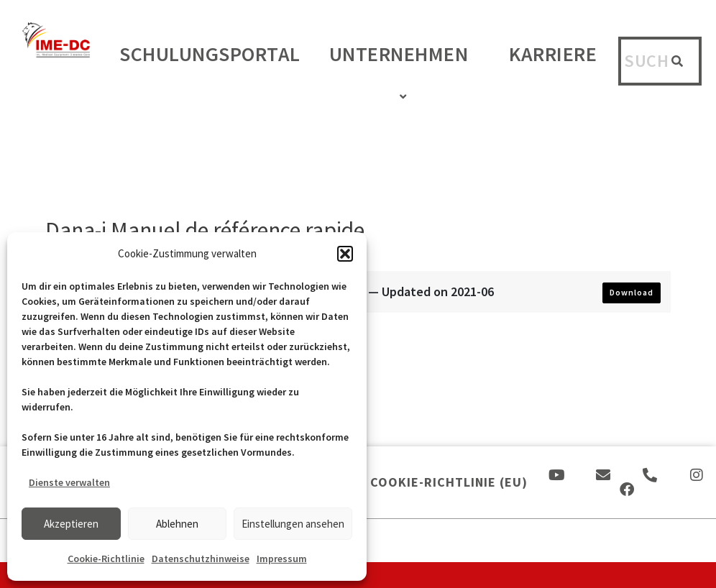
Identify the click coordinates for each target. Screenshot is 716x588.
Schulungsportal (210, 54)
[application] (474, 57)
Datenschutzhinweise (201, 559)
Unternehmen (405, 73)
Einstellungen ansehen (293, 524)
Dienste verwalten (69, 482)
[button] (345, 254)
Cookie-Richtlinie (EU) (449, 482)
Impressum (282, 559)
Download (632, 292)
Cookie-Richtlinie (106, 559)
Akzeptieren (71, 524)
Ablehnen (177, 524)
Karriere (553, 54)
